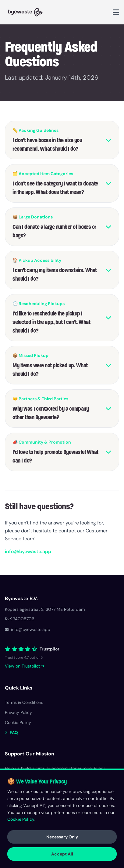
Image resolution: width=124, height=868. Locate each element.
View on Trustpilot (25, 666)
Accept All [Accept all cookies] (62, 854)
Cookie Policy (21, 819)
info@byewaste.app (28, 551)
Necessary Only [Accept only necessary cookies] (62, 837)
